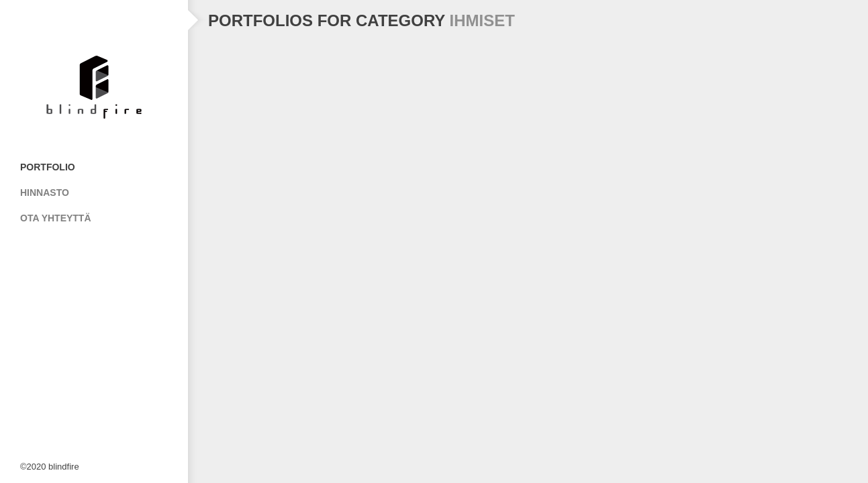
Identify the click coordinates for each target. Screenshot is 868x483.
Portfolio (48, 167)
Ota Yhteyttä (56, 218)
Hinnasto (45, 193)
